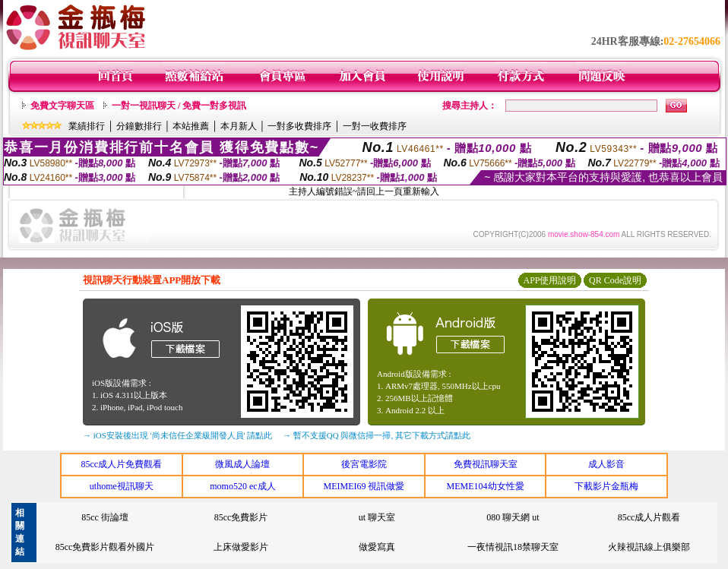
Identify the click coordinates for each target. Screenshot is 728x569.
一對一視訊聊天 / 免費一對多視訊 (179, 106)
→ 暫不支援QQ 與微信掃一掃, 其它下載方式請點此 (377, 435)
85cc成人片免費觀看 (121, 464)
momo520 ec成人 (242, 486)
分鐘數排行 (139, 126)
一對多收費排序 (299, 126)
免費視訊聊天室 (486, 464)
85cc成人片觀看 (649, 517)
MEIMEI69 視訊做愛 (364, 486)
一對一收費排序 (375, 126)
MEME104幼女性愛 (486, 486)
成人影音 (606, 464)
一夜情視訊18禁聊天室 (513, 547)
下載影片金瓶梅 (606, 486)
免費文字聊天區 (62, 106)
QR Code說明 (615, 280)
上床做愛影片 (241, 547)
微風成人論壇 (242, 464)
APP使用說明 (549, 280)
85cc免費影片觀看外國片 (105, 547)
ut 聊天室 (377, 517)
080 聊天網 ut (513, 517)
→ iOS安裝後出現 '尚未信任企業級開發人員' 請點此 (177, 435)
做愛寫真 (377, 547)
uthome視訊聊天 (122, 486)
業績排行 (87, 126)
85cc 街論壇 (105, 517)
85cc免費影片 (241, 517)
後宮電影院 (364, 464)
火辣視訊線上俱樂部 (649, 547)
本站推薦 (191, 126)
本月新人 (239, 126)
